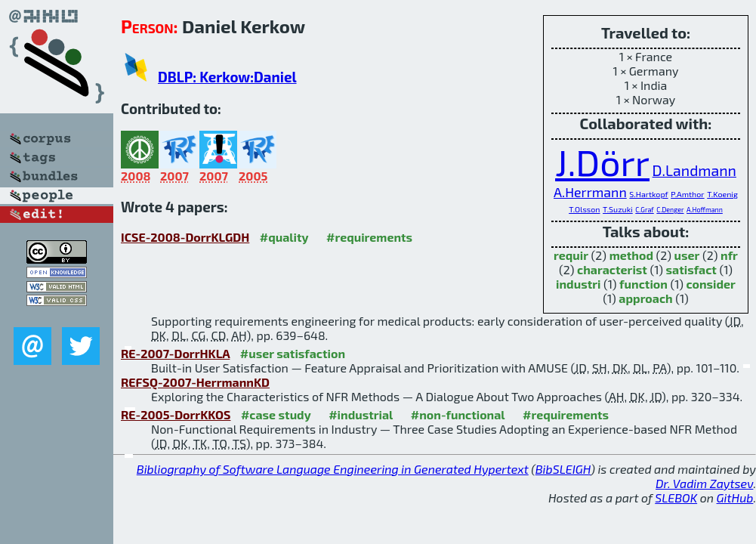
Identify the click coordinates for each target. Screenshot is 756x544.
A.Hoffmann (705, 210)
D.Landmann (694, 170)
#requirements (369, 237)
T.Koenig (722, 194)
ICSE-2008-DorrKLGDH (185, 237)
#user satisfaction (293, 353)
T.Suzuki (618, 209)
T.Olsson (584, 209)
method (631, 255)
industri (578, 284)
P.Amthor (687, 194)
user (687, 255)
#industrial (361, 414)
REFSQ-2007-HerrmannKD (195, 382)
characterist (612, 269)
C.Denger (670, 210)
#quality (284, 237)
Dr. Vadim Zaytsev (704, 483)
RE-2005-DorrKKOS (176, 414)
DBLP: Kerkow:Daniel (227, 77)
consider (711, 284)
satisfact (691, 269)
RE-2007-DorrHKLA (175, 353)
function (643, 284)
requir (571, 255)
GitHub (735, 498)
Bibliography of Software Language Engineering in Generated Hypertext (333, 469)
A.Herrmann (590, 192)
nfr (729, 255)
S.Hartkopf (648, 194)
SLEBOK (676, 498)
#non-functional (458, 414)
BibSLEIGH (563, 469)
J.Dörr (602, 162)
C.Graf (644, 210)
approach (645, 298)
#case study (276, 414)
